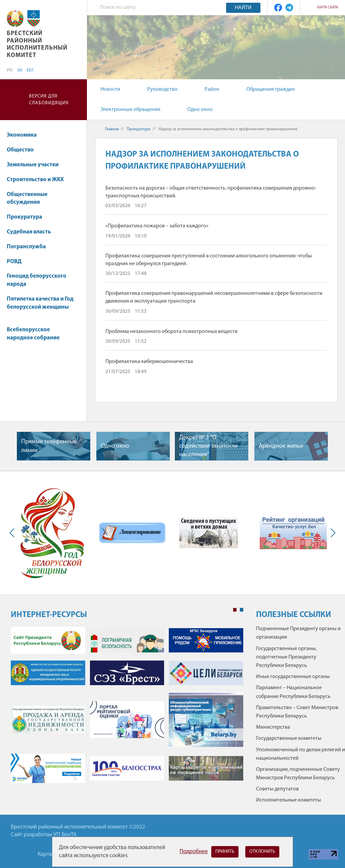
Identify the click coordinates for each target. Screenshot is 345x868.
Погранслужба (26, 247)
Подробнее (194, 852)
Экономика (25, 135)
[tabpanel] (127, 708)
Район (212, 89)
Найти (243, 8)
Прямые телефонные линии (49, 446)
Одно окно (200, 110)
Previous (13, 533)
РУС (10, 71)
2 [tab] (242, 610)
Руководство (162, 89)
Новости (110, 89)
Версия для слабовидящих (49, 100)
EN (20, 71)
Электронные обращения (130, 110)
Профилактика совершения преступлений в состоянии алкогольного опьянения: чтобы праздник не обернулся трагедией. (209, 260)
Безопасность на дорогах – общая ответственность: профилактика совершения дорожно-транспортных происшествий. (211, 192)
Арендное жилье (281, 446)
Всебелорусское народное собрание (33, 334)
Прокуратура (28, 217)
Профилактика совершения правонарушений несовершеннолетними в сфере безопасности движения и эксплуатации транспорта (214, 297)
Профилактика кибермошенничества (149, 362)
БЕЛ (30, 71)
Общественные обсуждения (27, 199)
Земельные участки (36, 165)
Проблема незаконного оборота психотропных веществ (171, 332)
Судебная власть (29, 232)
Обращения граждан (271, 89)
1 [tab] (235, 610)
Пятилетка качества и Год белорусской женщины (40, 306)
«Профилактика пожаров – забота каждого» (157, 226)
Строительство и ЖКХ (38, 180)
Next (332, 533)
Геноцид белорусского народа (37, 280)
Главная (112, 129)
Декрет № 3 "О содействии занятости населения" (208, 446)
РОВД (17, 262)
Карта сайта (328, 8)
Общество (23, 150)
